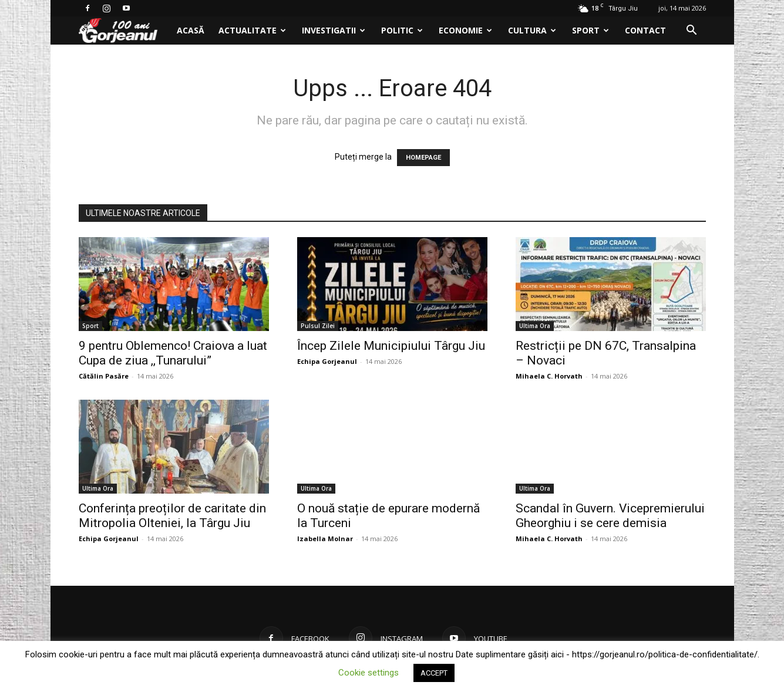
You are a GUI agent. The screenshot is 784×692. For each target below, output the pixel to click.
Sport (590, 30)
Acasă (191, 30)
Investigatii (334, 30)
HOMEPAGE (423, 158)
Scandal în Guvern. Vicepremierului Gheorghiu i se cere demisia (610, 516)
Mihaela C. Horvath (549, 376)
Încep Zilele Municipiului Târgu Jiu (391, 346)
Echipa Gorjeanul (327, 361)
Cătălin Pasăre (104, 376)
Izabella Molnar (325, 539)
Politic (402, 30)
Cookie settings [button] (369, 673)
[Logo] (124, 31)
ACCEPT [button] (434, 673)
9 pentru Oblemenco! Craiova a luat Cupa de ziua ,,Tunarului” (173, 353)
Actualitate (252, 30)
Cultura (532, 30)
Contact (645, 30)
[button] (692, 31)
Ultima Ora (535, 326)
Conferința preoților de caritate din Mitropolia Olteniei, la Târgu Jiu (172, 516)
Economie (465, 30)
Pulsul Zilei (318, 326)
